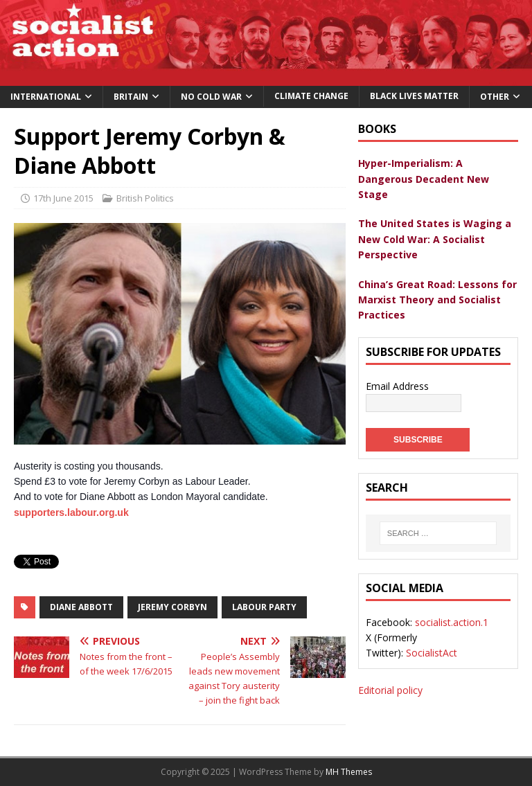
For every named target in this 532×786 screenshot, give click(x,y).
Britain (131, 97)
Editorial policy (390, 690)
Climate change (311, 96)
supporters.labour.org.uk (71, 512)
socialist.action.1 (452, 622)
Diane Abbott (81, 607)
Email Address (397, 386)
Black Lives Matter (414, 96)
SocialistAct (432, 653)
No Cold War (211, 97)
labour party (264, 607)
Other (495, 97)
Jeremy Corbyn (172, 607)
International (46, 97)
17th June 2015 (63, 198)
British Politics (145, 198)
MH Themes (349, 772)
